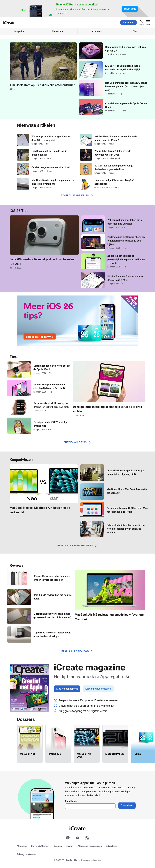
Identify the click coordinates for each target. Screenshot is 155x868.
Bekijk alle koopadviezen (77, 546)
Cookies (58, 846)
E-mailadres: (72, 801)
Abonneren (128, 22)
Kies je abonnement (67, 689)
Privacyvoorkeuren (26, 854)
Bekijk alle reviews (78, 651)
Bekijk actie (130, 9)
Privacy (70, 846)
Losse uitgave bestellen (98, 689)
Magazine (22, 846)
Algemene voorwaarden (90, 846)
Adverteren (112, 846)
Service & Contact (40, 846)
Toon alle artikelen (78, 196)
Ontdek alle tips (77, 442)
